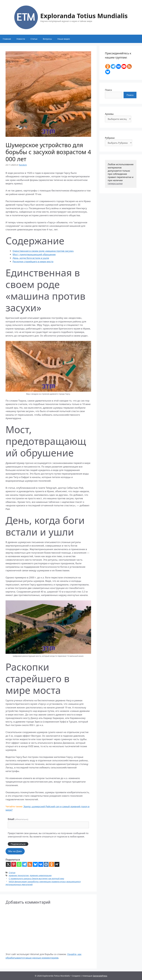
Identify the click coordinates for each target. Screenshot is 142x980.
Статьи (34, 39)
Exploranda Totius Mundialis (84, 16)
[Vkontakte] (41, 864)
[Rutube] (57, 864)
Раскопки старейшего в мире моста (33, 261)
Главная (7, 39)
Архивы (109, 114)
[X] (8, 864)
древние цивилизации (41, 875)
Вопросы (47, 39)
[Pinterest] (14, 864)
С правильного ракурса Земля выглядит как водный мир (36, 878)
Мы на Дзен (15, 851)
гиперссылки (115, 183)
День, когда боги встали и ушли (31, 258)
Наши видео (64, 39)
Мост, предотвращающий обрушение (34, 254)
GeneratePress (100, 976)
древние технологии (19, 875)
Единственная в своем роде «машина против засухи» (43, 251)
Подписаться (18, 844)
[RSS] (30, 864)
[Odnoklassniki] (52, 864)
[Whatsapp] (19, 864)
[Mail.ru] (46, 864)
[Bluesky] (35, 864)
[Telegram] (24, 864)
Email (18, 819)
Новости (21, 39)
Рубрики (110, 138)
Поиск (109, 90)
